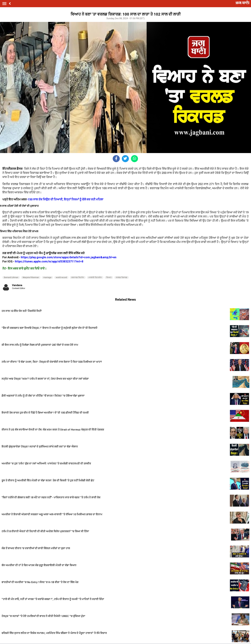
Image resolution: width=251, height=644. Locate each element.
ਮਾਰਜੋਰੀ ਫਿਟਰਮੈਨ (95, 277)
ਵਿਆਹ (109, 277)
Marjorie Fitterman (31, 277)
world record (61, 277)
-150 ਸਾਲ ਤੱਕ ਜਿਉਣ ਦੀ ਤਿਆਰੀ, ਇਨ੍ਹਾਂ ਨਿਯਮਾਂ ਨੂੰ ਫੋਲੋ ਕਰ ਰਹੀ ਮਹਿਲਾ (65, 199)
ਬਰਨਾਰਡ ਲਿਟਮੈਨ (78, 277)
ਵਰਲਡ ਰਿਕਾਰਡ (122, 277)
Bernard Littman (11, 277)
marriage (47, 277)
